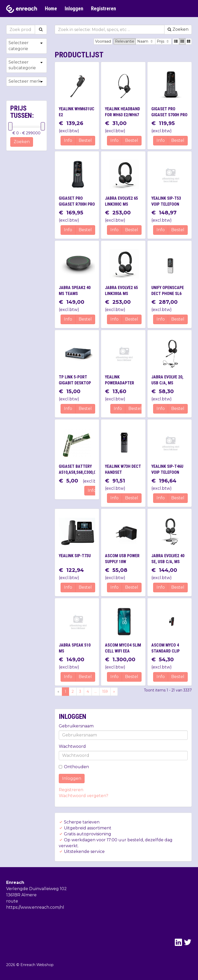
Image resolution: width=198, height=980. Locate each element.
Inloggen (74, 9)
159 (105, 691)
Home (51, 9)
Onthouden (74, 767)
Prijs (163, 41)
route (12, 901)
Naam (146, 41)
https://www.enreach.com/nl (35, 907)
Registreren (104, 9)
